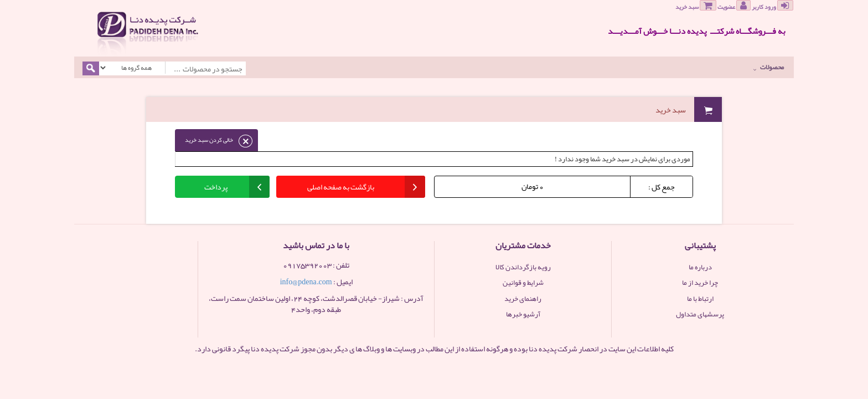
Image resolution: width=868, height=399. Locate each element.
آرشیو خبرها (523, 314)
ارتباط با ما (700, 299)
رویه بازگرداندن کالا (523, 267)
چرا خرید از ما (700, 283)
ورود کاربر (773, 6)
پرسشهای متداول (700, 314)
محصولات (769, 67)
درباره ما (700, 267)
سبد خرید (696, 6)
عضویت (734, 6)
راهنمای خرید (523, 299)
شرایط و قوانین (523, 283)
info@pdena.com (306, 282)
